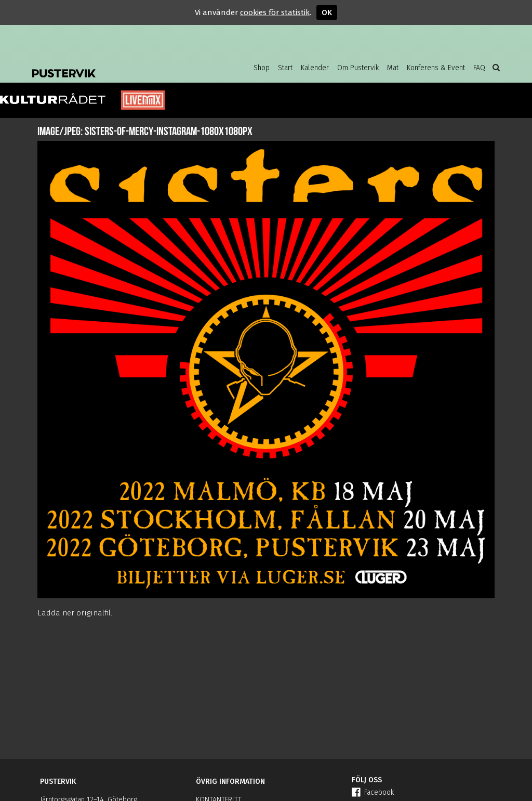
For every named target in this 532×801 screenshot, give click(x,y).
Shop (262, 68)
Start (285, 68)
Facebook (373, 792)
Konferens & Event (436, 68)
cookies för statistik (275, 12)
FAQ (479, 68)
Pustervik (115, 65)
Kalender (315, 68)
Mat (393, 68)
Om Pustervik (358, 68)
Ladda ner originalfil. (75, 613)
